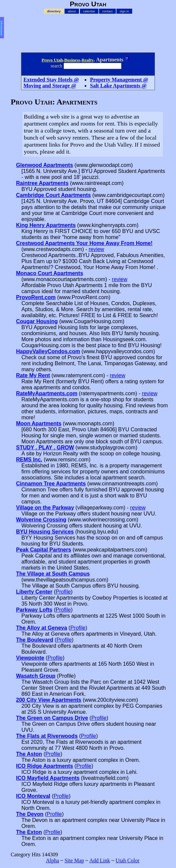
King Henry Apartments (46, 225)
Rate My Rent (33, 375)
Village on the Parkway (45, 508)
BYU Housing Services (45, 532)
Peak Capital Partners (44, 550)
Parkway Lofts (34, 610)
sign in (124, 11)
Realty (88, 60)
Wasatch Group (36, 676)
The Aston (29, 754)
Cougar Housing (37, 321)
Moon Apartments (39, 423)
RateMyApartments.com (47, 393)
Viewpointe (30, 658)
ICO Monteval (33, 796)
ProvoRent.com (36, 297)
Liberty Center (34, 592)
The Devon (30, 814)
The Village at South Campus (53, 574)
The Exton (29, 832)
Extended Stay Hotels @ (51, 80)
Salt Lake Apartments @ (118, 86)
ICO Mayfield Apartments (48, 778)
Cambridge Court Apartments (53, 195)
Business (72, 60)
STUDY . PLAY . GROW (45, 448)
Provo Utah (52, 60)
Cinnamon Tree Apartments (51, 484)
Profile (63, 592)
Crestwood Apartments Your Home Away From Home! (84, 243)
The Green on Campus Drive (52, 718)
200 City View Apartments (49, 700)
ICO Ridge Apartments (45, 766)
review (96, 249)
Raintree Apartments (42, 183)
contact (107, 11)
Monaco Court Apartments (50, 273)
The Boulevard (35, 640)
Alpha (52, 860)
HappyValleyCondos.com (48, 351)
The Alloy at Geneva (41, 628)
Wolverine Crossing (41, 520)
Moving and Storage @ (50, 86)
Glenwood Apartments (45, 165)
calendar (89, 11)
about (72, 11)
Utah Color (127, 860)
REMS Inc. (29, 460)
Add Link (100, 860)
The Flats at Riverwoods (47, 736)
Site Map (74, 860)
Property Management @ (119, 80)
